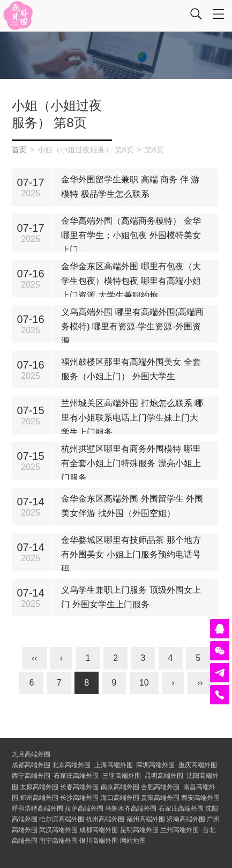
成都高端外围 (31, 765)
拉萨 (84, 808)
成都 (99, 830)
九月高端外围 (31, 754)
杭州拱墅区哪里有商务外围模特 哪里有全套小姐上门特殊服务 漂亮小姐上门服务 (131, 463)
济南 (186, 819)
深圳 (155, 765)
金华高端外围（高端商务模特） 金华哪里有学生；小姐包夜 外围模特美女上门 (131, 235)
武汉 (58, 830)
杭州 (105, 819)
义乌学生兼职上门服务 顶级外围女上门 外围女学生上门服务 (131, 597)
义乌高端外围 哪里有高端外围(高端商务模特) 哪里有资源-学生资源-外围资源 (132, 326)
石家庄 (76, 776)
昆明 (164, 776)
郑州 (39, 798)
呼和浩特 (38, 808)
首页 (19, 150)
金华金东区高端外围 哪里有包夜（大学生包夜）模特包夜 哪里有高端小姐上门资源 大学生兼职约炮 (131, 281)
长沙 (79, 798)
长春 (79, 787)
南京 (120, 787)
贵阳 (160, 798)
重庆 (198, 765)
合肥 (160, 787)
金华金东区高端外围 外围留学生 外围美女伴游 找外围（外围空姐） (132, 506)
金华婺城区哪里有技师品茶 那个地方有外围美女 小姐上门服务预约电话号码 (131, 554)
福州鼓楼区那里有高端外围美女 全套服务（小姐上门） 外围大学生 (131, 369)
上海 (114, 765)
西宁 (31, 776)
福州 (146, 819)
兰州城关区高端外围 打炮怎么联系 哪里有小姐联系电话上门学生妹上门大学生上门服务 (132, 418)
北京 (71, 765)
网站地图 (133, 841)
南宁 (58, 841)
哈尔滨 (62, 819)
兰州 (179, 830)
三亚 (122, 776)
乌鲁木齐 (131, 808)
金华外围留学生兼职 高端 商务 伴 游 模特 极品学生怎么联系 (130, 187)
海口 (120, 798)
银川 (99, 841)
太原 (39, 787)
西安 (200, 798)
